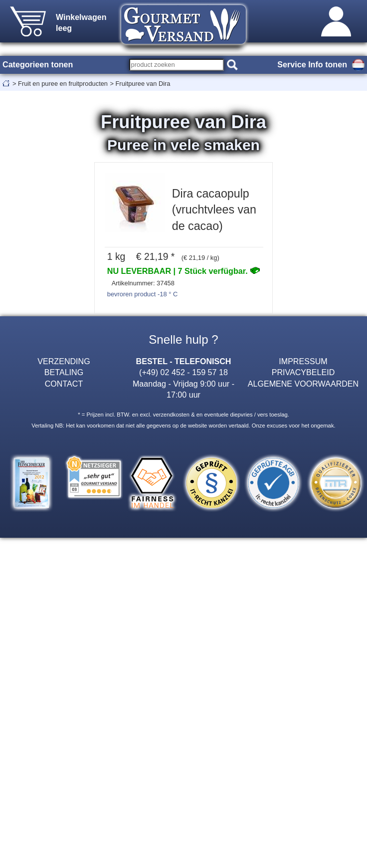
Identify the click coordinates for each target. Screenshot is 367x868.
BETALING (64, 372)
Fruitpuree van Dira (143, 84)
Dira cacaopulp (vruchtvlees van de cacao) (214, 210)
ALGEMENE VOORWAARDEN (303, 384)
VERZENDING (64, 361)
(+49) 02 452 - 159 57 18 (183, 372)
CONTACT (64, 384)
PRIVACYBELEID (303, 372)
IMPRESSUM (303, 361)
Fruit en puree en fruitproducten (63, 84)
